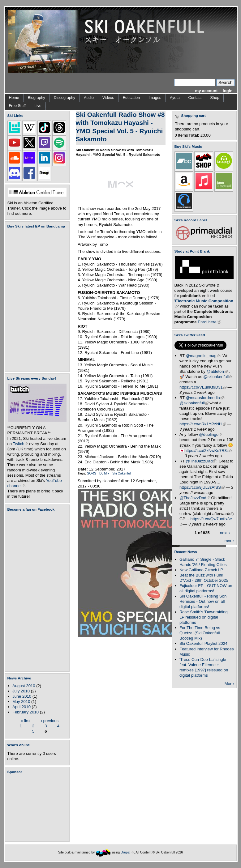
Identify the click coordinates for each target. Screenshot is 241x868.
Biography (37, 98)
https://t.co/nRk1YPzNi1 (203, 424)
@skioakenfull (218, 377)
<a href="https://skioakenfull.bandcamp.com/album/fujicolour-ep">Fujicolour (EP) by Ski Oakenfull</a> (35, 300)
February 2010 (26, 712)
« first (25, 720)
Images (155, 98)
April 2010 (22, 707)
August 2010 (24, 686)
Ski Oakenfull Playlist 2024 (203, 643)
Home (14, 98)
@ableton (217, 371)
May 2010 (21, 702)
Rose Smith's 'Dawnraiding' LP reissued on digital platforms (204, 617)
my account (207, 91)
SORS (92, 473)
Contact (195, 98)
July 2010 (21, 691)
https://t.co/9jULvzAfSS (202, 487)
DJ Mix (104, 473)
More (229, 684)
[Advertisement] (38, 808)
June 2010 (22, 696)
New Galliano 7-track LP (201, 570)
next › (225, 532)
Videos (108, 98)
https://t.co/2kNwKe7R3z (209, 451)
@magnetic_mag (203, 356)
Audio (89, 98)
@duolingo (211, 434)
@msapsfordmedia (205, 398)
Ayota (175, 98)
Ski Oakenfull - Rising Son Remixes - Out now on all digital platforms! (203, 601)
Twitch (21, 444)
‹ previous (50, 720)
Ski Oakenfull (122, 473)
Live (38, 106)
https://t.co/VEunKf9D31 (203, 387)
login (228, 91)
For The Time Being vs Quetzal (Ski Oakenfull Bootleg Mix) (200, 633)
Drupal (127, 852)
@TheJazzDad (201, 461)
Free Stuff (17, 106)
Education (131, 98)
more (229, 541)
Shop (215, 98)
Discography (65, 98)
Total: (194, 135)
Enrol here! (209, 322)
